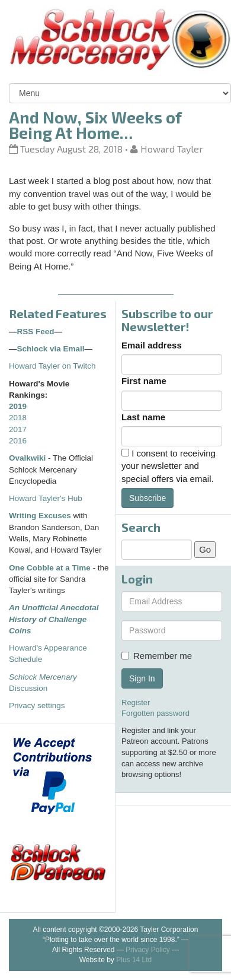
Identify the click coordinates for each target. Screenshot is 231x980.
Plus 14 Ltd (134, 960)
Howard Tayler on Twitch (52, 366)
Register (136, 703)
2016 (18, 441)
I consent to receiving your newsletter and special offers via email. (169, 466)
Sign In (142, 678)
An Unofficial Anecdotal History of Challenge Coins (54, 619)
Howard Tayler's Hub (46, 498)
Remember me (157, 656)
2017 (18, 429)
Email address (152, 345)
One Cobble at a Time (50, 568)
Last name (143, 417)
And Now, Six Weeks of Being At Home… (95, 125)
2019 (18, 406)
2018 (18, 418)
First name (144, 381)
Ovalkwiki (28, 458)
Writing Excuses (40, 516)
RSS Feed (36, 332)
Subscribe (147, 498)
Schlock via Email (51, 349)
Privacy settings (37, 705)
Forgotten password (155, 713)
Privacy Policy (148, 950)
